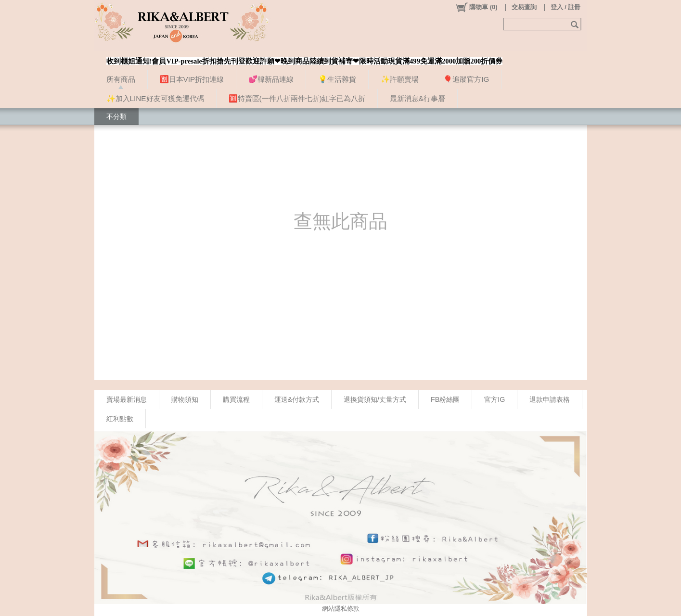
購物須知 (185, 399)
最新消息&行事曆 (418, 98)
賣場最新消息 (127, 399)
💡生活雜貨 (337, 79)
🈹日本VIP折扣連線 (192, 79)
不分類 (116, 116)
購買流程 (236, 399)
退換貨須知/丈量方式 (375, 399)
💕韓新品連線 (271, 79)
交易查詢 (524, 7)
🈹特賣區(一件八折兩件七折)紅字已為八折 (297, 98)
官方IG (495, 399)
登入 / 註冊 (566, 7)
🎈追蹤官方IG (466, 79)
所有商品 (121, 79)
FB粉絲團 (445, 399)
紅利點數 (120, 419)
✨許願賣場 (400, 79)
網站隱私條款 (341, 609)
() (476, 7)
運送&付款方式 (297, 399)
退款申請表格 (550, 399)
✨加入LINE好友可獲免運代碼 (155, 98)
